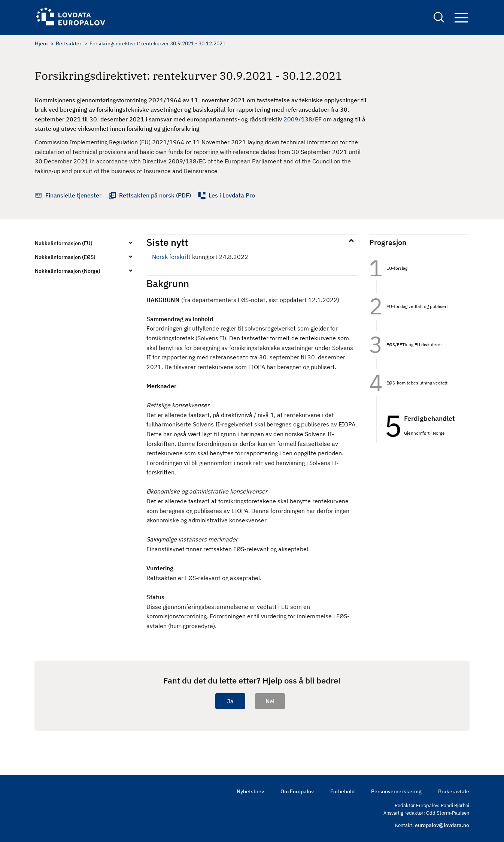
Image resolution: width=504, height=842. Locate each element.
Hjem (41, 43)
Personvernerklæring (396, 791)
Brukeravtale (454, 791)
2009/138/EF (303, 119)
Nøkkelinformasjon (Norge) (68, 271)
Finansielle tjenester (73, 195)
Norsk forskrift (171, 257)
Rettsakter (69, 43)
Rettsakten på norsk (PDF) (155, 195)
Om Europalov (297, 791)
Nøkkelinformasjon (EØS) (65, 257)
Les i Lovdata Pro (232, 195)
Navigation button (461, 18)
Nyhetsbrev (250, 791)
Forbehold (342, 791)
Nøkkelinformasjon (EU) (64, 243)
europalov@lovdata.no (442, 825)
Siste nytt (167, 242)
